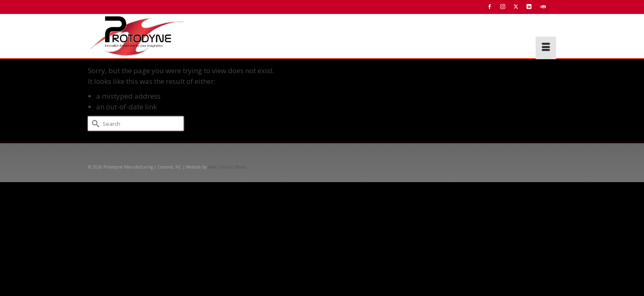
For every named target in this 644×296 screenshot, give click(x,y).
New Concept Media (227, 167)
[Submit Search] (94, 124)
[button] (545, 37)
